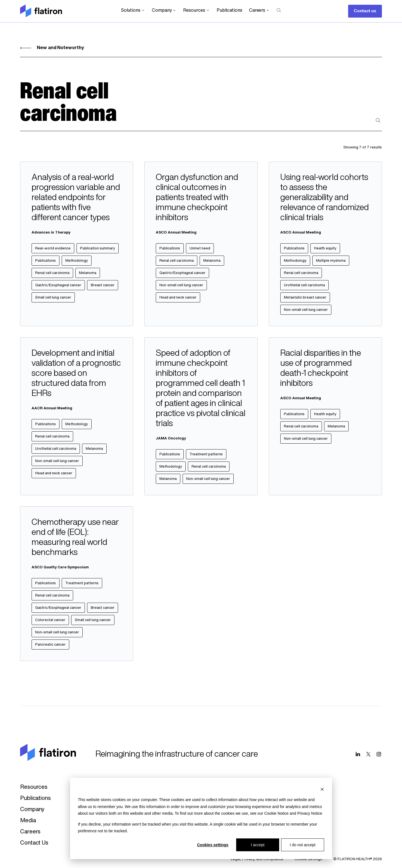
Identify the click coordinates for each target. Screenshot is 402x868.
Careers (259, 10)
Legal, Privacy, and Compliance (257, 859)
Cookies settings (213, 845)
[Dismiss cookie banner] (322, 789)
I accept (258, 845)
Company (164, 10)
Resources (196, 10)
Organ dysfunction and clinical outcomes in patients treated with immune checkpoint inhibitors (197, 198)
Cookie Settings (308, 859)
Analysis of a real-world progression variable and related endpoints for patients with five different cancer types (76, 198)
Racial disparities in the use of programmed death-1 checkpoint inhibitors (321, 369)
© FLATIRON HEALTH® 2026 (358, 859)
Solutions (133, 10)
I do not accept (303, 845)
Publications (229, 11)
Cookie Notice (276, 813)
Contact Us (34, 843)
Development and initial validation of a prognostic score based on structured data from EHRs (76, 374)
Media (28, 821)
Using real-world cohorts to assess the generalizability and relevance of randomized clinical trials (325, 198)
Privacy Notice (310, 813)
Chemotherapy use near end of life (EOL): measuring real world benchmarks (75, 538)
